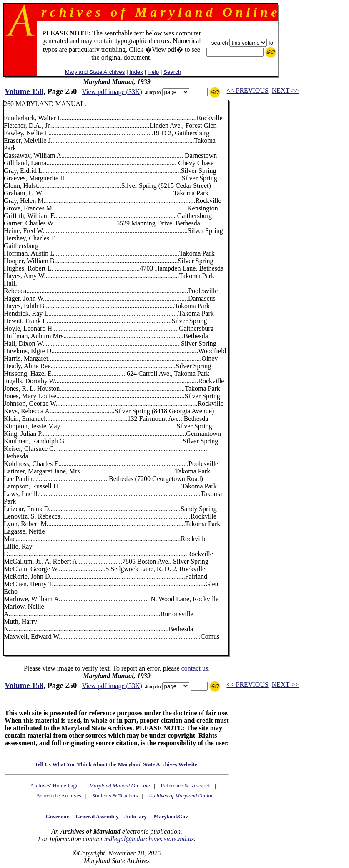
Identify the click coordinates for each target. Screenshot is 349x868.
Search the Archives (59, 796)
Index (136, 72)
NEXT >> (285, 90)
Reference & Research (186, 786)
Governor (57, 816)
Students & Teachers (115, 796)
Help (153, 72)
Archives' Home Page (54, 786)
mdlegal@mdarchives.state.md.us (149, 839)
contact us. (196, 668)
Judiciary (136, 816)
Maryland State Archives (95, 72)
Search (172, 72)
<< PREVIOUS (248, 90)
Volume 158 (24, 91)
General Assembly (97, 816)
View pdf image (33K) (112, 92)
